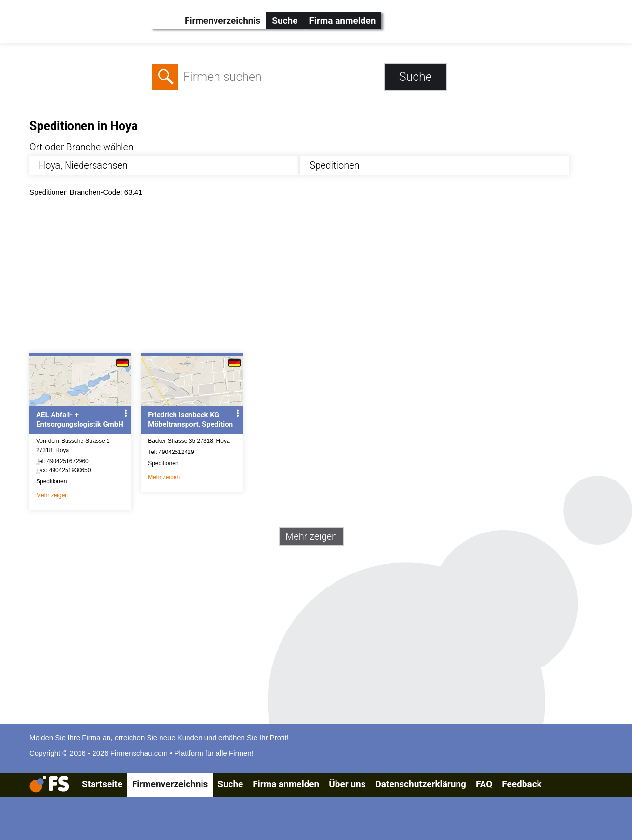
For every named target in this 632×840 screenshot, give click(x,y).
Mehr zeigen (52, 495)
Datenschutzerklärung (420, 784)
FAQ (484, 784)
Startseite (102, 784)
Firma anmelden (342, 20)
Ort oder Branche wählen (81, 147)
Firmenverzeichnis (222, 20)
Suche (285, 20)
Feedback (522, 784)
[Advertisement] (319, 277)
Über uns (347, 784)
